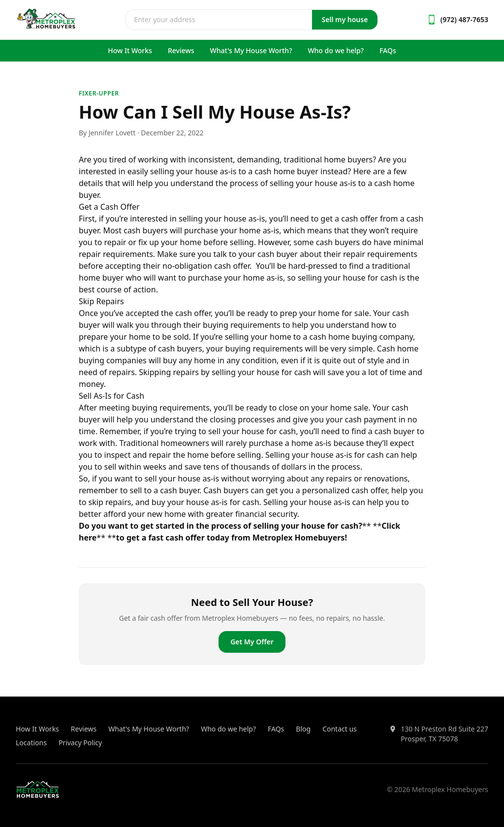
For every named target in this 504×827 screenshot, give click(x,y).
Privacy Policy (80, 743)
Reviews (181, 50)
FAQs (388, 50)
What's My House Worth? (251, 50)
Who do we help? (336, 50)
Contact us (340, 729)
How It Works (130, 50)
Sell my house (345, 19)
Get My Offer (252, 642)
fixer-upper (99, 93)
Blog (303, 729)
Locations (31, 743)
